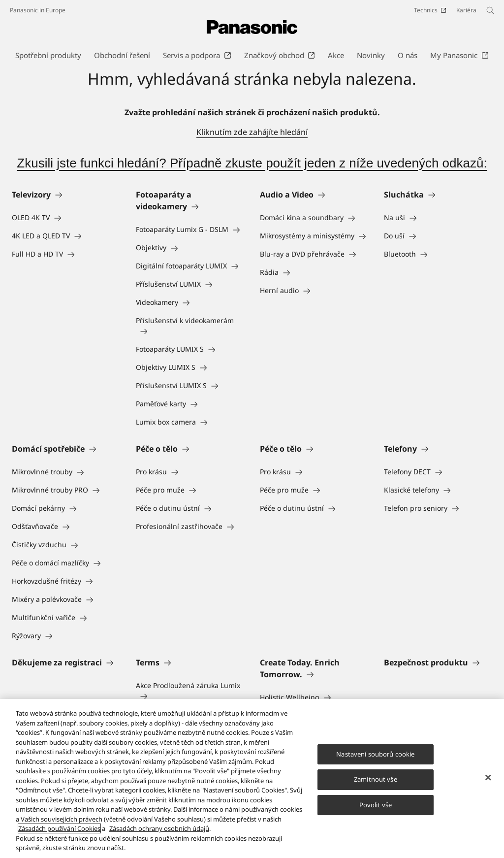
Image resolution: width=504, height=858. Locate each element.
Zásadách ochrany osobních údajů (159, 828)
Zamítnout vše (376, 779)
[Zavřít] (488, 777)
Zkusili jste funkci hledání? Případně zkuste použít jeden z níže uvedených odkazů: (252, 163)
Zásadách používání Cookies (59, 828)
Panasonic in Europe (38, 10)
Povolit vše (376, 805)
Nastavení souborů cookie (375, 754)
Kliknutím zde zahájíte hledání (252, 132)
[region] (252, 778)
